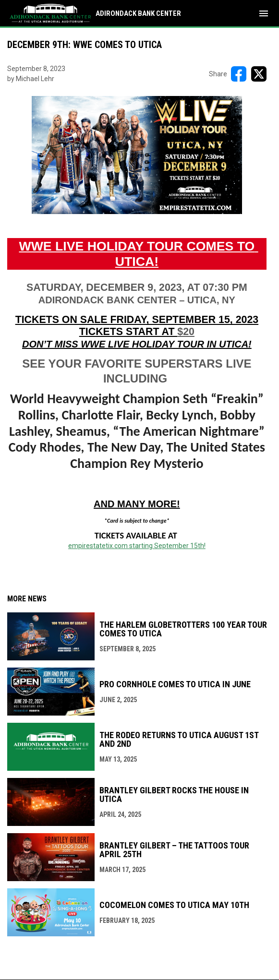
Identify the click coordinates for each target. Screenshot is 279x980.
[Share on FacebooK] (239, 74)
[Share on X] (259, 74)
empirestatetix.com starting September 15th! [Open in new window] (137, 546)
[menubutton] (264, 13)
